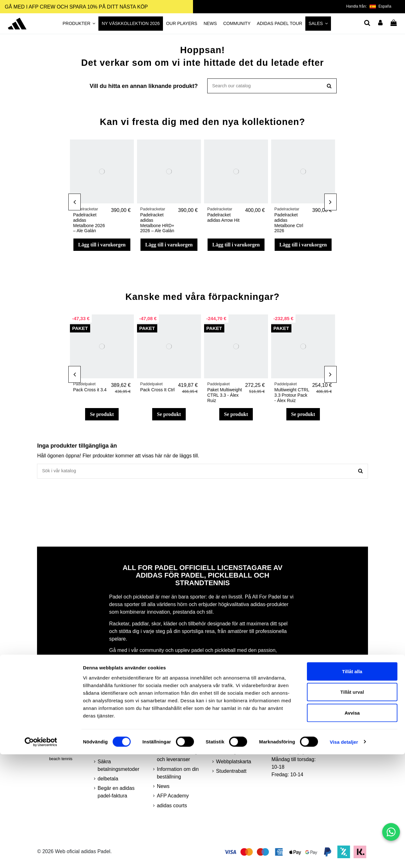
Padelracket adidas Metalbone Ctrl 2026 (289, 224)
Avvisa (352, 826)
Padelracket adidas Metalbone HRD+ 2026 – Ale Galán (157, 224)
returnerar (168, 745)
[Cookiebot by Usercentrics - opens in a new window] (41, 856)
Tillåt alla (352, 785)
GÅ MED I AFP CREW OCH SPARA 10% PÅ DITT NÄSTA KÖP (76, 7)
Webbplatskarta (234, 764)
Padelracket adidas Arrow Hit (223, 219)
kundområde (230, 726)
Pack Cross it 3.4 (90, 391)
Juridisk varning (115, 726)
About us (167, 736)
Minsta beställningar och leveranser (179, 758)
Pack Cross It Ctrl (157, 391)
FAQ (162, 726)
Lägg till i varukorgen (102, 246)
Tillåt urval (352, 806)
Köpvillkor (109, 736)
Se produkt (102, 416)
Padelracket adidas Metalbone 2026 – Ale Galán (89, 224)
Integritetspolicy (115, 745)
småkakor (109, 755)
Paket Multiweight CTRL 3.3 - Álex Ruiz (225, 397)
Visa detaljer (344, 856)
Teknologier (229, 755)
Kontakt (225, 736)
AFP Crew (228, 745)
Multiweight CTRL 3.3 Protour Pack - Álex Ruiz (292, 397)
